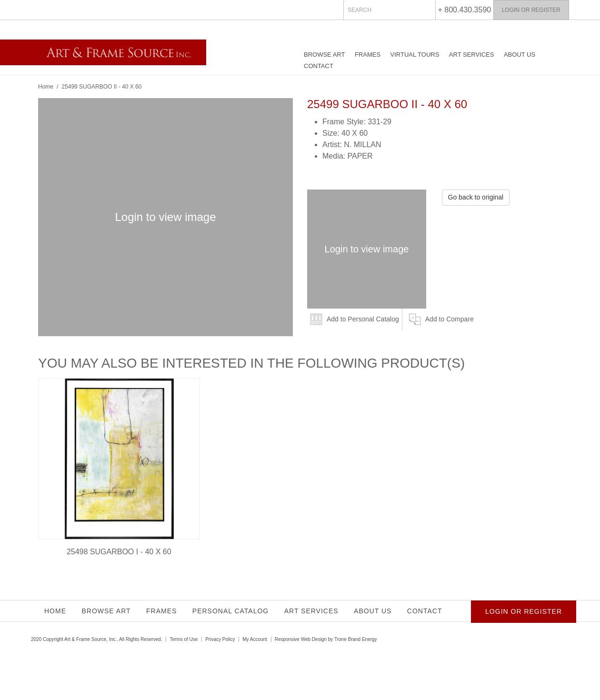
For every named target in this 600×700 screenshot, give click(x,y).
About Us (520, 55)
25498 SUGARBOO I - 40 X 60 (119, 552)
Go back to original (476, 197)
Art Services (472, 55)
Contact (319, 66)
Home (46, 87)
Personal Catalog (230, 611)
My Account (255, 639)
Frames (368, 55)
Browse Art (324, 55)
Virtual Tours (415, 55)
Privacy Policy (220, 639)
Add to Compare (450, 319)
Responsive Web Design (301, 639)
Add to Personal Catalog (363, 319)
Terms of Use (184, 639)
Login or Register (531, 10)
